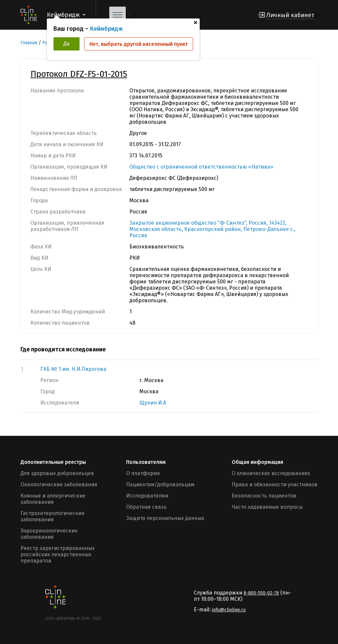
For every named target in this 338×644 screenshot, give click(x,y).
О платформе (143, 473)
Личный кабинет (290, 15)
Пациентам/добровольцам (160, 484)
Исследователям (147, 496)
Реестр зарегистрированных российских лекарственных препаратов (58, 554)
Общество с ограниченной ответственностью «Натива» (201, 167)
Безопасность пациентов (264, 496)
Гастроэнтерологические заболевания (52, 516)
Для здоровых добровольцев (57, 473)
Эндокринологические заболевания (49, 534)
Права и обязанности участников (275, 484)
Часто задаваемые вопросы (267, 507)
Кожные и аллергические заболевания (53, 499)
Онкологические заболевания (59, 484)
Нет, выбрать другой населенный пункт (139, 44)
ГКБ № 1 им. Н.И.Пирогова (73, 369)
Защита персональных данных (165, 518)
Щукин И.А (153, 403)
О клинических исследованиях (271, 473)
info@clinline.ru (229, 610)
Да (67, 44)
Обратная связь (146, 507)
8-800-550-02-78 (261, 593)
